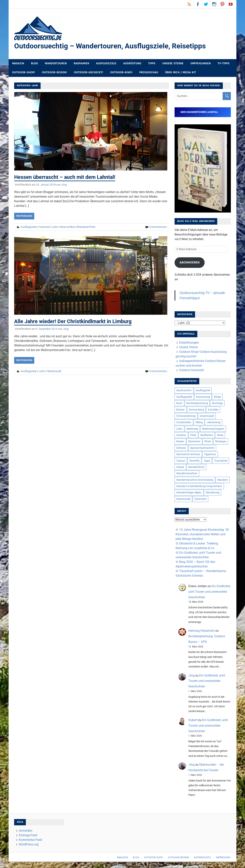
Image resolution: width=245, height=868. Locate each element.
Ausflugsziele (106, 64)
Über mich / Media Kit (180, 73)
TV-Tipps (224, 64)
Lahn (55, 227)
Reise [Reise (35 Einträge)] (220, 435)
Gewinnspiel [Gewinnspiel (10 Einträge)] (207, 416)
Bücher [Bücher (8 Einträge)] (180, 410)
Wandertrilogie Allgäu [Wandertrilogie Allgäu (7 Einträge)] (189, 493)
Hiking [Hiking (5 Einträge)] (199, 422)
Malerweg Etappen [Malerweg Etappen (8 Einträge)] (213, 429)
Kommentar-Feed (30, 840)
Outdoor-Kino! (121, 73)
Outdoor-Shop (154, 858)
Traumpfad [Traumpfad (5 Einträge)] (221, 461)
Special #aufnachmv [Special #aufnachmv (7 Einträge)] (202, 448)
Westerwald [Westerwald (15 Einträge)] (183, 499)
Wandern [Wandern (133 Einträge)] (223, 480)
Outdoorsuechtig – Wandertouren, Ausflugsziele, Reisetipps (112, 46)
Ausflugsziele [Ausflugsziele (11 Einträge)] (184, 397)
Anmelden (26, 831)
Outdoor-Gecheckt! (89, 73)
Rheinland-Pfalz (86, 227)
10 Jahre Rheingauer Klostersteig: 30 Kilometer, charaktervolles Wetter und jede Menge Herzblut (202, 534)
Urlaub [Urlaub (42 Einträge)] (180, 467)
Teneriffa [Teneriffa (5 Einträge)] (194, 461)
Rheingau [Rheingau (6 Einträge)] (221, 442)
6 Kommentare (158, 227)
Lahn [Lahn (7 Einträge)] (179, 429)
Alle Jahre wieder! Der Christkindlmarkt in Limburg (75, 321)
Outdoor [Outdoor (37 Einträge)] (181, 435)
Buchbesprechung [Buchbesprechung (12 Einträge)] (197, 403)
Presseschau (149, 73)
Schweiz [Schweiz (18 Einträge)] (181, 448)
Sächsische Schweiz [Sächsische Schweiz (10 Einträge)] (188, 454)
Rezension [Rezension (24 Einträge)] (194, 442)
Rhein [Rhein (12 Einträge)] (208, 442)
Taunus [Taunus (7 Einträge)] (181, 461)
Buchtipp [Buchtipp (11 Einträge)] (217, 403)
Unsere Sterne (173, 64)
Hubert (193, 720)
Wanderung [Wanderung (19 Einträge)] (212, 493)
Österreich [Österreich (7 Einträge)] (200, 499)
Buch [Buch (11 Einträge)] (179, 403)
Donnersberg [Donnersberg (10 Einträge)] (196, 410)
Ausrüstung (132, 64)
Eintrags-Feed (28, 835)
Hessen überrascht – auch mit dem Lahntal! (67, 177)
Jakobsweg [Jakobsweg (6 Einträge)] (214, 422)
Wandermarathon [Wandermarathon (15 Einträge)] (187, 474)
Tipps (152, 64)
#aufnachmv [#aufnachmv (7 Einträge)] (184, 390)
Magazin (18, 64)
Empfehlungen (201, 64)
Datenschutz (202, 858)
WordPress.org (29, 845)
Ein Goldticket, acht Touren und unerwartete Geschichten (209, 592)
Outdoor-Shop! (24, 73)
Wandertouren (56, 64)
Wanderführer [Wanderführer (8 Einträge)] (196, 467)
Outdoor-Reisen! (54, 73)
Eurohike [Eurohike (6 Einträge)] (213, 410)
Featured (44, 227)
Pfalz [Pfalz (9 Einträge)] (193, 435)
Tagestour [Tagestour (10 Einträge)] (210, 454)
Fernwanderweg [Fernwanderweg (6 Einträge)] (186, 416)
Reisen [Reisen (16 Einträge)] (180, 442)
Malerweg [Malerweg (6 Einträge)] (192, 429)
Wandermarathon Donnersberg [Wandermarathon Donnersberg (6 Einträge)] (195, 480)
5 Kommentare (158, 371)
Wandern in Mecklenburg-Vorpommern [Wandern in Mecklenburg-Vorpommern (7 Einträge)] (199, 486)
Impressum (223, 858)
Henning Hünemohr (201, 631)
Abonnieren (190, 263)
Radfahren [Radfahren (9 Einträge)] (207, 435)
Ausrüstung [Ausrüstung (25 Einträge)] (203, 397)
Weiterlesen (24, 216)
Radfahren (81, 64)
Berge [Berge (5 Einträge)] (217, 397)
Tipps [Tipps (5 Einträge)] (207, 461)
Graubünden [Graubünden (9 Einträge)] (184, 422)
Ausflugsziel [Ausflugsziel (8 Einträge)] (203, 390)
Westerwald (54, 371)
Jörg (64, 185)
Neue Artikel (67, 227)
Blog (34, 64)
